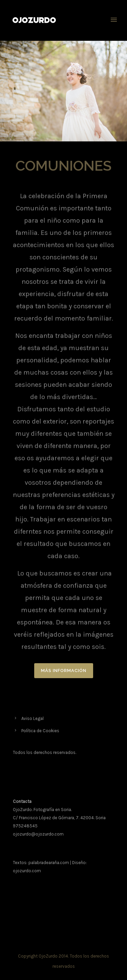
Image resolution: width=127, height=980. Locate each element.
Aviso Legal (33, 718)
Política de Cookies (40, 731)
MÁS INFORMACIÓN (64, 670)
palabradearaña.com (49, 863)
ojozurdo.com (27, 871)
